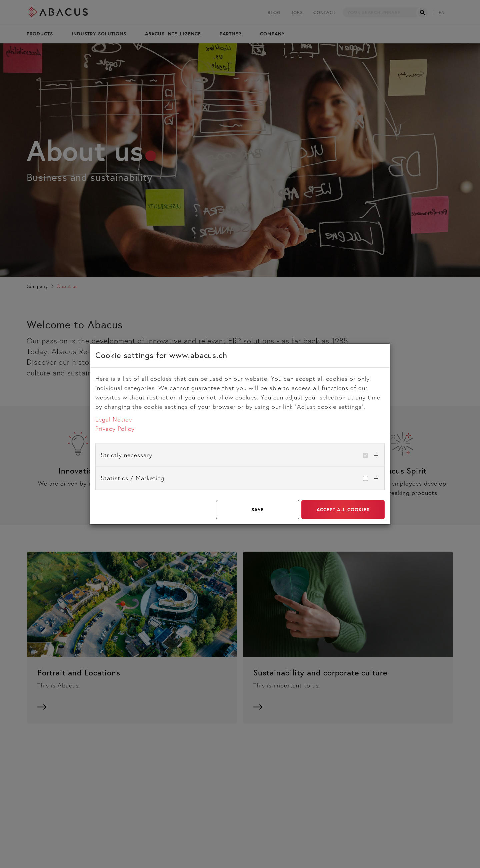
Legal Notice (114, 419)
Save (258, 510)
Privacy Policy (115, 429)
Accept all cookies (343, 510)
